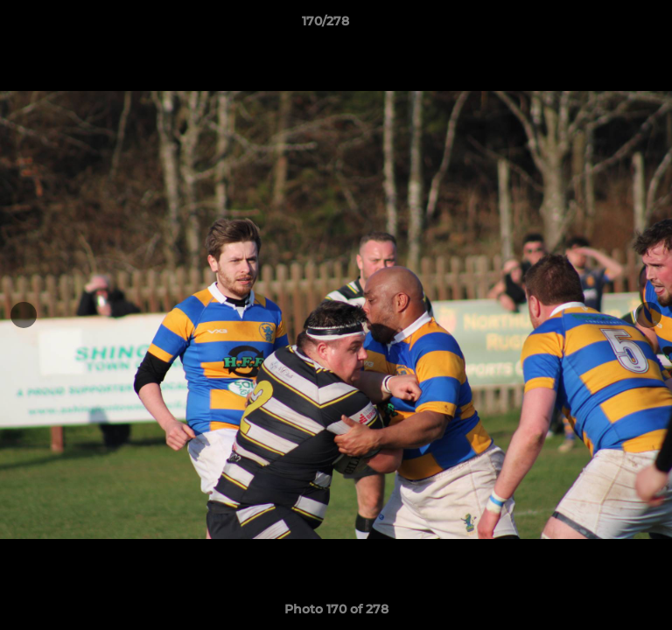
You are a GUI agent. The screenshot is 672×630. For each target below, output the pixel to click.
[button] (609, 25)
